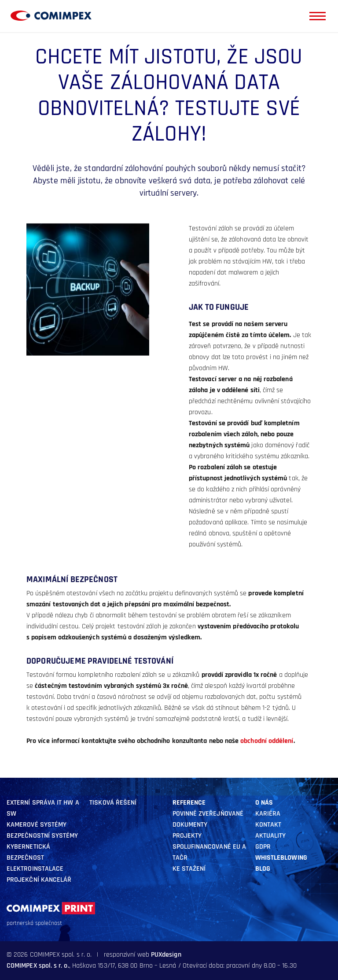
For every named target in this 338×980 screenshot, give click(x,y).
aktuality (271, 836)
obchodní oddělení (267, 741)
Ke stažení (189, 869)
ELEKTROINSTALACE (35, 869)
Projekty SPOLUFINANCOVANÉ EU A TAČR (209, 847)
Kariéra (268, 814)
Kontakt (268, 825)
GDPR (263, 847)
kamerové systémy (37, 825)
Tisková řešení (113, 803)
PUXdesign (166, 955)
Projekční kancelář (39, 880)
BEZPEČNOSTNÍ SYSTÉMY (42, 836)
